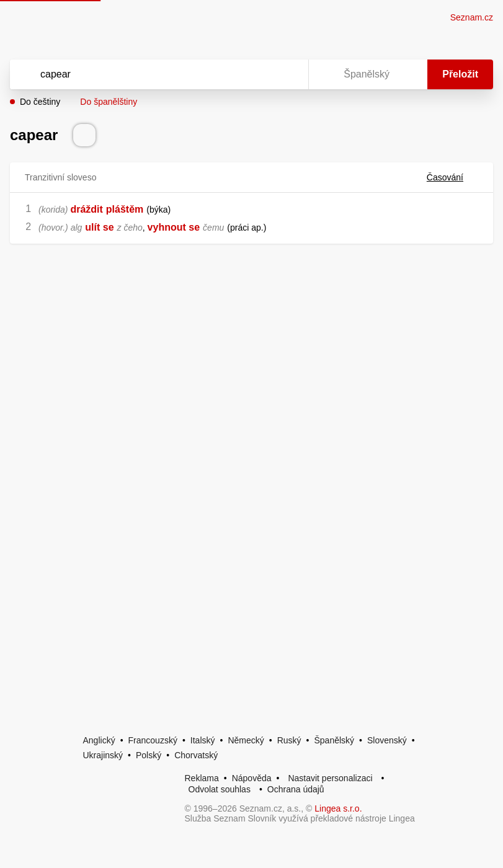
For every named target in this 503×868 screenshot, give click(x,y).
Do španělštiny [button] (109, 102)
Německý (246, 740)
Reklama (202, 778)
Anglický (99, 740)
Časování (452, 177)
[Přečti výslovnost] (84, 135)
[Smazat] (260, 74)
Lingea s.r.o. (338, 808)
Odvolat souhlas (220, 789)
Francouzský (153, 740)
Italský (203, 740)
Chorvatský (196, 755)
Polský (149, 755)
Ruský (289, 740)
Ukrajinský (103, 755)
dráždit (86, 209)
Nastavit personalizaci (330, 778)
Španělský (334, 740)
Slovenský (387, 740)
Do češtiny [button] (40, 102)
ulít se (99, 227)
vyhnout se (174, 227)
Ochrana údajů (296, 789)
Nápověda (252, 778)
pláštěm (125, 209)
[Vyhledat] (143, 74)
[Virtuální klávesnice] (287, 74)
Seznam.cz (472, 17)
